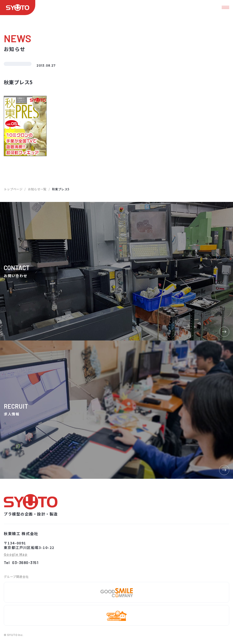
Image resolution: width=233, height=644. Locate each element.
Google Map (16, 555)
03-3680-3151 (25, 562)
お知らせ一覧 (37, 189)
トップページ (13, 189)
